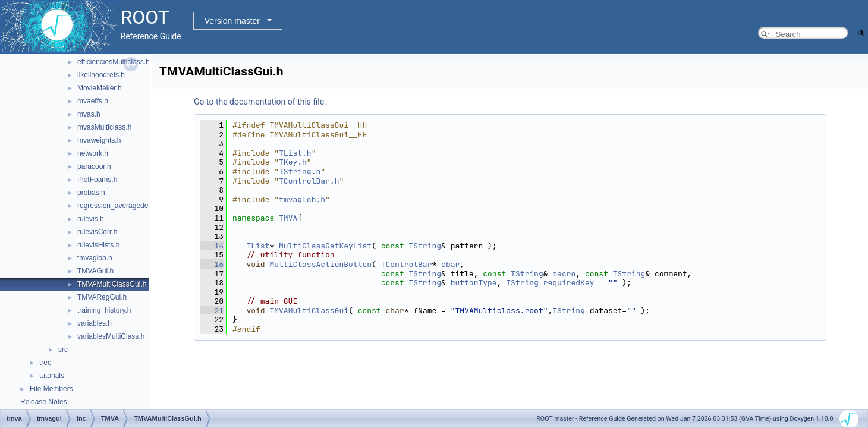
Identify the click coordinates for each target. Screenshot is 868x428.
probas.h (91, 193)
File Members (51, 389)
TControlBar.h (309, 181)
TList (258, 246)
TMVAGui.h (95, 271)
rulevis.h (91, 219)
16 (212, 264)
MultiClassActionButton (320, 264)
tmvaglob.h (95, 258)
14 (212, 246)
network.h (93, 153)
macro (564, 274)
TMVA (288, 218)
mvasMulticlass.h (104, 127)
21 (212, 311)
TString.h (300, 171)
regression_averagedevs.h (119, 206)
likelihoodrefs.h (101, 75)
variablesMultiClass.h (111, 336)
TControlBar (407, 264)
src (63, 350)
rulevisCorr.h (97, 232)
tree (45, 363)
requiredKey (569, 283)
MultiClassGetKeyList (325, 246)
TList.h (295, 153)
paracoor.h (94, 166)
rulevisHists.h (98, 245)
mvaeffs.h (93, 101)
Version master (232, 21)
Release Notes (44, 402)
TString (425, 246)
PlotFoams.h (97, 180)
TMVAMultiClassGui (309, 311)
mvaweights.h (99, 140)
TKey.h (293, 162)
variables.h (95, 323)
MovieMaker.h (100, 88)
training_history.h (104, 310)
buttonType (474, 283)
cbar (450, 264)
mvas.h (89, 114)
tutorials (52, 376)
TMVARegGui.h (102, 297)
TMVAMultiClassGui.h (112, 284)
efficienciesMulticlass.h (114, 62)
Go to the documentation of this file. (260, 102)
